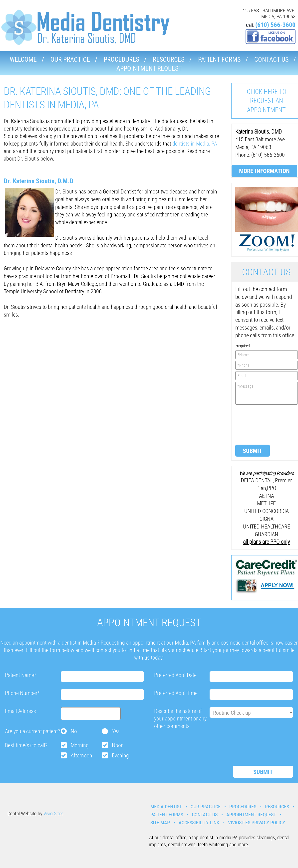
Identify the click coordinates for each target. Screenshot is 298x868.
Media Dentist (166, 806)
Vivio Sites (53, 813)
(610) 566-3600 (275, 25)
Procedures (121, 59)
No (74, 731)
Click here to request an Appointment (267, 101)
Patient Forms (219, 59)
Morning (80, 745)
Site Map (160, 822)
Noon (118, 745)
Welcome (23, 59)
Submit (253, 451)
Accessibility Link (199, 822)
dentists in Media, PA (195, 143)
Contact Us (271, 59)
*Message (267, 393)
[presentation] (256, 424)
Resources (169, 59)
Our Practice (70, 59)
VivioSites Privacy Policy (257, 822)
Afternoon (81, 755)
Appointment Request (149, 68)
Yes (116, 731)
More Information (264, 171)
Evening (120, 755)
